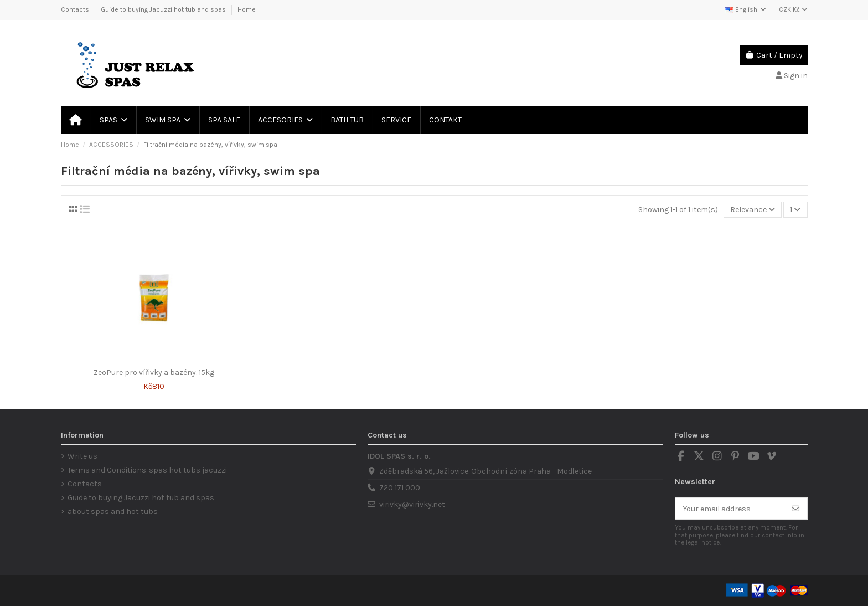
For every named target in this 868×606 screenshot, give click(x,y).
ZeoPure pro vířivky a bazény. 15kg (154, 373)
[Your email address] (730, 509)
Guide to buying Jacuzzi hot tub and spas (164, 9)
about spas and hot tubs (113, 512)
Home (247, 9)
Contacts (76, 9)
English (746, 9)
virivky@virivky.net (412, 504)
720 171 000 (400, 488)
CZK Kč (793, 9)
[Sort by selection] (753, 210)
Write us (82, 456)
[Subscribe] (795, 509)
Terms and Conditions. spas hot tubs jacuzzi (147, 470)
